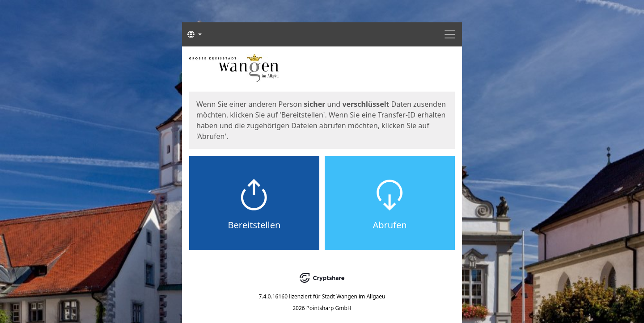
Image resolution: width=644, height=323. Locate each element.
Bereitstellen (254, 225)
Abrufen (390, 225)
